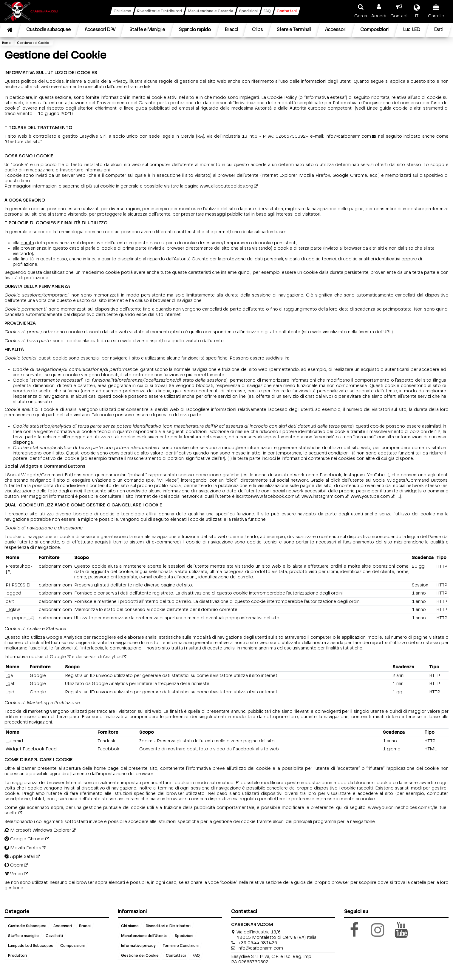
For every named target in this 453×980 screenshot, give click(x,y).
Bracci (85, 926)
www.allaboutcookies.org (226, 186)
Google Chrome (24, 839)
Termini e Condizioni (181, 946)
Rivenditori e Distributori (168, 926)
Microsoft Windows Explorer (38, 830)
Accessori (63, 926)
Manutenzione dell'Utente (144, 936)
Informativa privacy (138, 946)
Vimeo (14, 874)
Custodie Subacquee (27, 926)
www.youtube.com (370, 496)
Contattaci (176, 956)
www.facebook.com (273, 496)
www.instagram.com (323, 496)
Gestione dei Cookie (140, 956)
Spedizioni (184, 936)
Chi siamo (130, 926)
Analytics (112, 657)
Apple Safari (20, 857)
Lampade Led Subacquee (31, 946)
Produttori (17, 956)
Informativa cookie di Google (35, 657)
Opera (14, 865)
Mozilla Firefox (23, 848)
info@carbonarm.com (348, 136)
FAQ (196, 956)
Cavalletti (54, 936)
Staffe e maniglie (23, 936)
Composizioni (72, 946)
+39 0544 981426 (257, 943)
